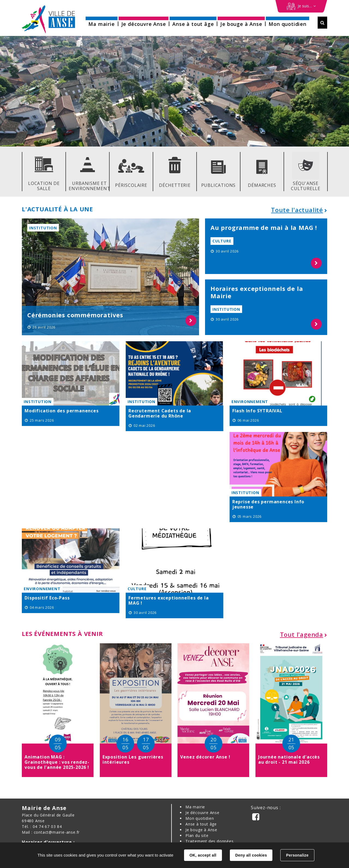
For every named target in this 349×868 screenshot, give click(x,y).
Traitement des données (210, 841)
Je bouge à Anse (201, 830)
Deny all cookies (251, 855)
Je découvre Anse (202, 813)
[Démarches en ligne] (301, 6)
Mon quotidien (200, 818)
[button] (101, 22)
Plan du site (197, 835)
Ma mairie (195, 807)
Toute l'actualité (297, 210)
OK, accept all (203, 855)
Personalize (297, 855)
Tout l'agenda (302, 634)
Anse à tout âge (201, 824)
